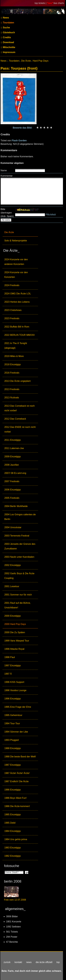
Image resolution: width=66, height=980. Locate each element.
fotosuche (12, 866)
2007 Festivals (12, 481)
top (58, 962)
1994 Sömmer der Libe (16, 732)
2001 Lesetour (12, 586)
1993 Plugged (12, 740)
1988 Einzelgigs (13, 748)
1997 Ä (8, 674)
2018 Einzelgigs (13, 364)
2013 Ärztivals (12, 398)
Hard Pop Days (41, 61)
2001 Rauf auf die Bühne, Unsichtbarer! (17, 605)
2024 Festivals (12, 285)
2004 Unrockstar (13, 527)
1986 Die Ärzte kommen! (17, 806)
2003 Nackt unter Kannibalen (19, 557)
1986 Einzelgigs (13, 790)
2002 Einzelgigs (13, 565)
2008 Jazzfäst (12, 465)
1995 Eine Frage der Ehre (18, 707)
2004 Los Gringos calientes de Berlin (20, 517)
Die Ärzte (9, 232)
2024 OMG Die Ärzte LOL (18, 294)
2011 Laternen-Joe (14, 448)
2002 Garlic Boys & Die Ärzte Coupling (19, 576)
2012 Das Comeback (15, 419)
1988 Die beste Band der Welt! (20, 757)
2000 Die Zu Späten (15, 632)
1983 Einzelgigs (13, 848)
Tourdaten (8, 23)
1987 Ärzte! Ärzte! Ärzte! (17, 773)
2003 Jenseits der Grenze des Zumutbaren (20, 546)
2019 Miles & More (14, 356)
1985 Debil (10, 823)
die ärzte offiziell (44, 962)
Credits (7, 37)
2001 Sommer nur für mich (18, 595)
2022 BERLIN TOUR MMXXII (19, 335)
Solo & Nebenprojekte (16, 241)
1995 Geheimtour (13, 715)
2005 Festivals (12, 498)
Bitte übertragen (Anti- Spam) (7, 213)
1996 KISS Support (14, 682)
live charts (59, 3)
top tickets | (41, 3)
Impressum (9, 52)
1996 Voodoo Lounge (15, 690)
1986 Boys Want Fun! (15, 798)
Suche (6, 28)
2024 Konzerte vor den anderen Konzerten (16, 262)
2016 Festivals (12, 373)
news (29, 962)
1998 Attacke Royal (14, 649)
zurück (7, 962)
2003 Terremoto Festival (17, 536)
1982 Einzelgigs (13, 856)
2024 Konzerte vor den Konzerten (16, 275)
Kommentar (7, 176)
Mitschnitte (9, 47)
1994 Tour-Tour (12, 723)
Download (8, 42)
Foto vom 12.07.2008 (15, 900)
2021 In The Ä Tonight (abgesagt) (16, 346)
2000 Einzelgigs (13, 616)
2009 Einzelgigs (13, 457)
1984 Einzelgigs (13, 831)
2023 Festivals (12, 318)
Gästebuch (9, 32)
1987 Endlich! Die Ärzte (16, 781)
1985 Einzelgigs (13, 815)
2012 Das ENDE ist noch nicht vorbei (20, 429)
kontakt (18, 962)
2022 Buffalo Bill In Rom (17, 327)
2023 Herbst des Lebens (17, 302)
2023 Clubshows (13, 310)
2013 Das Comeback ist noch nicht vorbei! (20, 408)
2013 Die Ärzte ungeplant (17, 381)
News (6, 18)
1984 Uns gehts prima (16, 839)
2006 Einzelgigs (13, 490)
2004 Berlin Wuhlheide (16, 506)
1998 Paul (10, 657)
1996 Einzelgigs (13, 699)
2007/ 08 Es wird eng (15, 473)
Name (4, 170)
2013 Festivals (12, 389)
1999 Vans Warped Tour (17, 641)
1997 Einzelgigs (13, 666)
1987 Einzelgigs (13, 765)
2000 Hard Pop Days (15, 624)
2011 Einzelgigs (13, 440)
